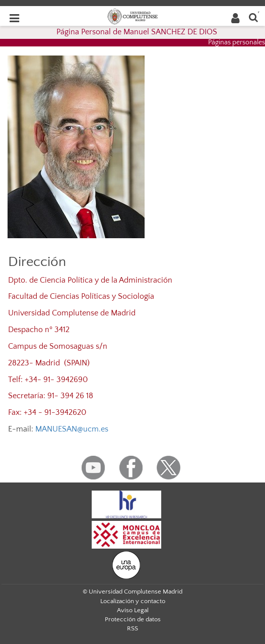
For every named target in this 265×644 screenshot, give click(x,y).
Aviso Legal (133, 610)
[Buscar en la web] (253, 17)
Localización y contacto (133, 601)
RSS (132, 628)
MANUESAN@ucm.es (72, 429)
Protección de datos (133, 619)
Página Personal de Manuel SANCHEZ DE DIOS (137, 32)
